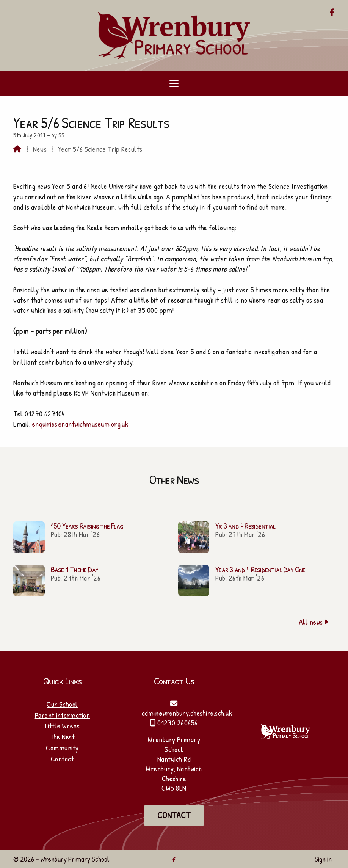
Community (62, 748)
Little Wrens (63, 726)
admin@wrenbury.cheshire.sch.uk (187, 713)
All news (314, 622)
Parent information (63, 715)
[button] (174, 83)
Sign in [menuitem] (323, 859)
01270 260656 (178, 723)
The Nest (63, 737)
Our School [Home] (62, 704)
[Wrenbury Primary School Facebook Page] (332, 13)
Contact (62, 759)
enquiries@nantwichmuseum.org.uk (80, 424)
